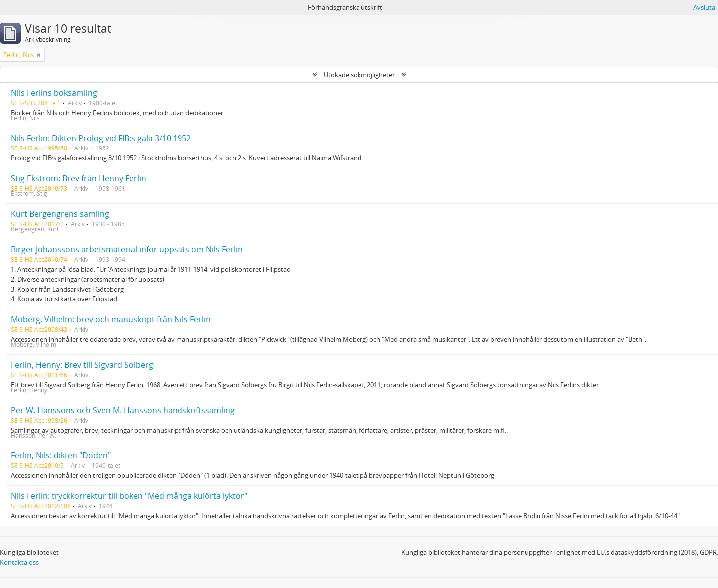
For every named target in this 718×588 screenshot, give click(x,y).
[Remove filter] (39, 55)
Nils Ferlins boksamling (54, 93)
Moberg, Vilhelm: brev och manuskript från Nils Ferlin (111, 319)
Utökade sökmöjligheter (359, 75)
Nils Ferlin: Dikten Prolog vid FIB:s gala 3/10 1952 (101, 138)
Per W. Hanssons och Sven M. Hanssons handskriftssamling (123, 410)
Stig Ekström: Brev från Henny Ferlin (79, 178)
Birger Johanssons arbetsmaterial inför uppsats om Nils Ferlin (127, 249)
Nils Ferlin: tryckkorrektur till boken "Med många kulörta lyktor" (129, 496)
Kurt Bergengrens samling (60, 214)
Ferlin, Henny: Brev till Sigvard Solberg (82, 365)
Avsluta (704, 7)
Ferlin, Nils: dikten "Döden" (61, 455)
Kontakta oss (19, 562)
